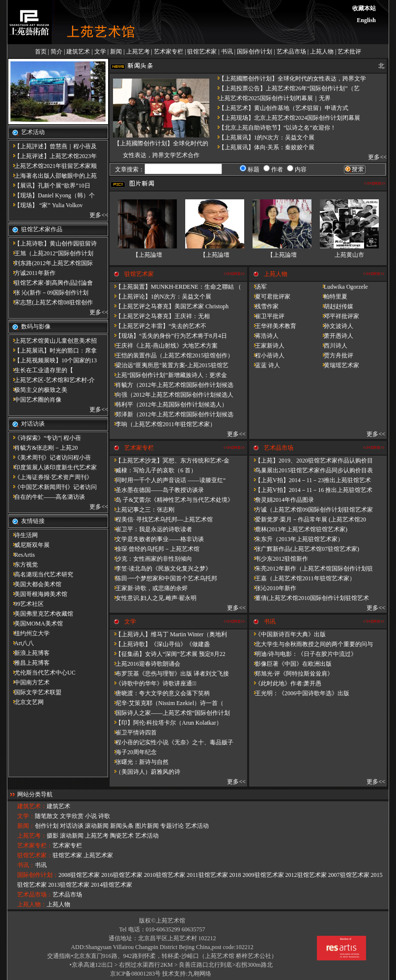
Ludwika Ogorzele (343, 287)
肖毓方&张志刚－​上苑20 (43, 448)
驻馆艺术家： (35, 855)
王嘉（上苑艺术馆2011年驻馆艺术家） (302, 578)
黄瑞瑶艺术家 (339, 365)
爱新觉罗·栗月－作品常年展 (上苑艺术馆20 (308, 519)
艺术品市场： (35, 895)
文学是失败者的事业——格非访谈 (157, 539)
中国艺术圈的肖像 (35, 400)
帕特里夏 (333, 297)
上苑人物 (322, 52)
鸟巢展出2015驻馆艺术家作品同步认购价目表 (311, 470)
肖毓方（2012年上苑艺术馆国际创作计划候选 (171, 385)
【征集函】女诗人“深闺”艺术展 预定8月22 (168, 654)
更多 (95, 215)
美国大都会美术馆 (35, 584)
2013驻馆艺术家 (69, 885)
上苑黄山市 (349, 255)
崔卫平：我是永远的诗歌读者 (151, 529)
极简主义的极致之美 (38, 390)
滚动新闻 (97, 826)
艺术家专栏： (35, 845)
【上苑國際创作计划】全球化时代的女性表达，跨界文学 (289, 79)
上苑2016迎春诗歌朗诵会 (145, 664)
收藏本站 (364, 8)
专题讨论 (172, 826)
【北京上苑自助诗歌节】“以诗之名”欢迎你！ (274, 128)
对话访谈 (72, 826)
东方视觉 (23, 565)
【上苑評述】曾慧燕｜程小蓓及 (53, 146)
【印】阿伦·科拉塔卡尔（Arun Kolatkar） (166, 723)
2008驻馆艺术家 (79, 875)
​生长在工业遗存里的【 (41, 370)
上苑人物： (32, 904)
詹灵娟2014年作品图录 (282, 500)
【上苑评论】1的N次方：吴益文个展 (160, 297)
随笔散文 (47, 816)
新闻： (26, 826)
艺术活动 (197, 826)
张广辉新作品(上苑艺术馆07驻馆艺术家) (304, 549)
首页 (41, 52)
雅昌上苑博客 (29, 663)
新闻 (116, 52)
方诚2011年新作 (32, 273)
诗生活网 (23, 535)
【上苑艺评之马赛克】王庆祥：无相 (160, 316)
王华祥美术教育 (273, 326)
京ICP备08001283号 (135, 974)
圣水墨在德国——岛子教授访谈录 (157, 490)
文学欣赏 (72, 816)
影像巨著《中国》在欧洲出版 (290, 664)
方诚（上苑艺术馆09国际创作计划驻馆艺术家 (311, 510)
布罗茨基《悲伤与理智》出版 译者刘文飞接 (169, 674)
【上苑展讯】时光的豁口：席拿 (53, 351)
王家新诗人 (267, 346)
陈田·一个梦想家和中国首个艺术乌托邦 (163, 578)
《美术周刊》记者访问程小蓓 (50, 458)
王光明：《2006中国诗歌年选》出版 (299, 693)
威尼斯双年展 (29, 545)
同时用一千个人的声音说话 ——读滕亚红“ (168, 480)
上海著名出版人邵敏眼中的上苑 (53, 176)
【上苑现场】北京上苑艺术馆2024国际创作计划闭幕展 (286, 118)
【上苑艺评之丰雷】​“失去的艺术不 (158, 326)
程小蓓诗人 (267, 355)
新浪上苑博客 (29, 653)
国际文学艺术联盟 (35, 692)
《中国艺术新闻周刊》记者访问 (53, 487)
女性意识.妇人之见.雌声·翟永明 (153, 598)
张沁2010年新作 (273, 588)
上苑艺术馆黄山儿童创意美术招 (53, 341)
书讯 (227, 52)
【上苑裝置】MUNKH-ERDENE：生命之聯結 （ (175, 287)
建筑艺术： (32, 806)
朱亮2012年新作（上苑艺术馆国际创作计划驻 (311, 569)
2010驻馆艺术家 (165, 875)
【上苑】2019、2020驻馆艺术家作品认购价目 (311, 461)
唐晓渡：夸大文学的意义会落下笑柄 (160, 693)
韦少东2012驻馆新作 (279, 559)
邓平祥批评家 (339, 316)
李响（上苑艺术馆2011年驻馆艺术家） (163, 424)
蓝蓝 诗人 (265, 365)
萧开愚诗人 (336, 336)
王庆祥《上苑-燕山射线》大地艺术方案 (164, 346)
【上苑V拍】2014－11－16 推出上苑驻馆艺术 (311, 490)
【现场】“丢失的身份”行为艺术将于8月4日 (168, 336)
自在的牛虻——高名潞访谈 (47, 497)
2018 (235, 875)
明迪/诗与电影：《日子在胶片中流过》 (303, 654)
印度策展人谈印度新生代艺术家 (53, 467)
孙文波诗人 (336, 326)
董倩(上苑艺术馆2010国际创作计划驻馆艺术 (309, 598)
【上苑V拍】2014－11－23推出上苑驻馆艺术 (310, 480)
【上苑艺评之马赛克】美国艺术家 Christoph (169, 306)
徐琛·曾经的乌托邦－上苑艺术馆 (155, 549)
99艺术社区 (26, 604)
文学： (26, 816)
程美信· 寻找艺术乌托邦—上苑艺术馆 (161, 519)
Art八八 (21, 643)
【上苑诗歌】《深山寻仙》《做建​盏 (160, 644)
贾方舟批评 (336, 355)
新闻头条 (122, 826)
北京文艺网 (26, 702)
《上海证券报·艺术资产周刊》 (50, 477)
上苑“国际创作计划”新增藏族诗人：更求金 (168, 375)
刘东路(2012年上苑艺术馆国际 (51, 263)
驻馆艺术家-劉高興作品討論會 (51, 283)
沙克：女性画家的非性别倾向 (151, 559)
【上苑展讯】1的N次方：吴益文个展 (264, 137)
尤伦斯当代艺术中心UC (42, 673)
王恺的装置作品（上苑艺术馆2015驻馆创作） (171, 355)
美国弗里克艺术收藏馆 (41, 614)
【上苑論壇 (147, 255)
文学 (100, 52)
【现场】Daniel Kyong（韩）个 (52, 195)
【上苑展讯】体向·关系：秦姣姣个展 (264, 147)
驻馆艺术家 (202, 52)
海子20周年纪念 (133, 752)
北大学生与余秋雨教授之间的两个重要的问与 (311, 644)
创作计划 (47, 826)
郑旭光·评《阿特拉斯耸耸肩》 (291, 674)
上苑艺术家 (98, 855)
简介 (57, 52)
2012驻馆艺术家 (306, 875)
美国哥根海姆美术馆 (38, 594)
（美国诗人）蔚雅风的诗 (145, 772)
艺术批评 (349, 52)
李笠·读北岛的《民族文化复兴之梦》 (160, 569)
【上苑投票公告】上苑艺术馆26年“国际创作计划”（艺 (286, 88)
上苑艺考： (32, 836)
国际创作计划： (38, 875)
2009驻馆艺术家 (263, 875)
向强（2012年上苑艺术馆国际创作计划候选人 (171, 395)
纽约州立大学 (29, 633)
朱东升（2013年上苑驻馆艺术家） (296, 539)
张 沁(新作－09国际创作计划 (48, 293)
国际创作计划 (255, 52)
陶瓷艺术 (122, 836)
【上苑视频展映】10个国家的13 (53, 360)
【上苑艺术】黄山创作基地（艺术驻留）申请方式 (281, 108)
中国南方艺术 (29, 682)
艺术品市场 (291, 52)
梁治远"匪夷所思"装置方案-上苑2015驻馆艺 (169, 365)
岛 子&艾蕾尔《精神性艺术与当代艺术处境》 (171, 500)
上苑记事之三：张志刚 (142, 510)
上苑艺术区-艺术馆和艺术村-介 (52, 380)
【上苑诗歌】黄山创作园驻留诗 (53, 244)
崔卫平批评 (267, 316)
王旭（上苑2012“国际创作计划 (51, 253)
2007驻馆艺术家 (349, 875)
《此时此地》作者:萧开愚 (285, 683)
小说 (91, 816)
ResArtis (22, 555)
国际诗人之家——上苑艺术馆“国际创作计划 (170, 713)
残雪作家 (264, 306)
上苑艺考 (138, 52)
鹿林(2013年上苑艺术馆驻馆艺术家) (298, 529)
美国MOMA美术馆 (36, 624)
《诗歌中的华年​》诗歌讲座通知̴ (153, 683)
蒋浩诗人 (264, 336)
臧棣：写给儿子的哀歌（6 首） (153, 470)
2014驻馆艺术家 (112, 885)
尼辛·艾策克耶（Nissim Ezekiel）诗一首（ (167, 703)
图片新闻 (147, 826)
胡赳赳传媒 (336, 306)
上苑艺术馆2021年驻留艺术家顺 (53, 166)
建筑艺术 (78, 52)
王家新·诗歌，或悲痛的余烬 (149, 588)
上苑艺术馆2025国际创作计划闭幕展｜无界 (272, 98)
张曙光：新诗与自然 (139, 762)
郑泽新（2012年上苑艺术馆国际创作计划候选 (171, 414)
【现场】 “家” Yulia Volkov (45, 205)
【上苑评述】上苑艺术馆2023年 (53, 156)
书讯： (26, 865)
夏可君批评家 (270, 297)
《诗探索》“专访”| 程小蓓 (45, 438)
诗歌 (104, 816)
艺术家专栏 (169, 52)
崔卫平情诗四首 (133, 733)
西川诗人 (333, 346)
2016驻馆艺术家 (122, 875)
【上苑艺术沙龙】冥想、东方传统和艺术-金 (170, 461)
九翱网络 (199, 974)
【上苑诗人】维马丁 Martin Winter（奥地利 (168, 634)
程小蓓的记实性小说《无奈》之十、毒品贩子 (171, 742)
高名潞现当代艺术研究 (41, 574)
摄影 (53, 836)
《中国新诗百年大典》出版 (287, 634)
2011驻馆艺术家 (207, 875)
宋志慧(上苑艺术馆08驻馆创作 (51, 302)
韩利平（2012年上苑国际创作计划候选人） (169, 405)
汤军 (258, 287)
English (366, 20)
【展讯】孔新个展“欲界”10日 (49, 186)
